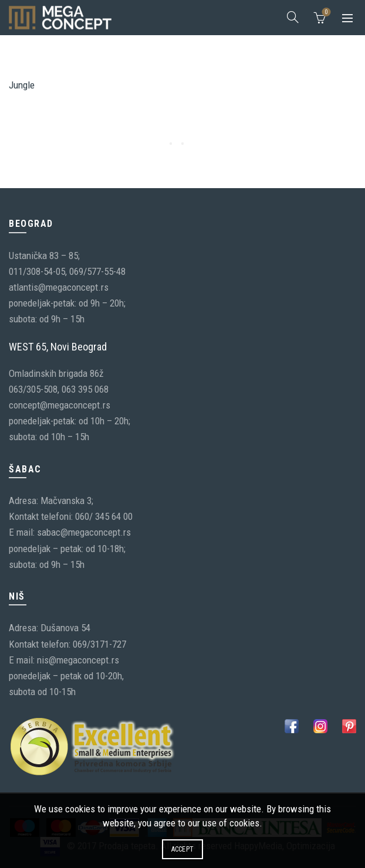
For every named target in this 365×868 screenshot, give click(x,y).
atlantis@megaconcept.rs (59, 287)
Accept (183, 849)
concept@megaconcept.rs (60, 405)
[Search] (293, 17)
